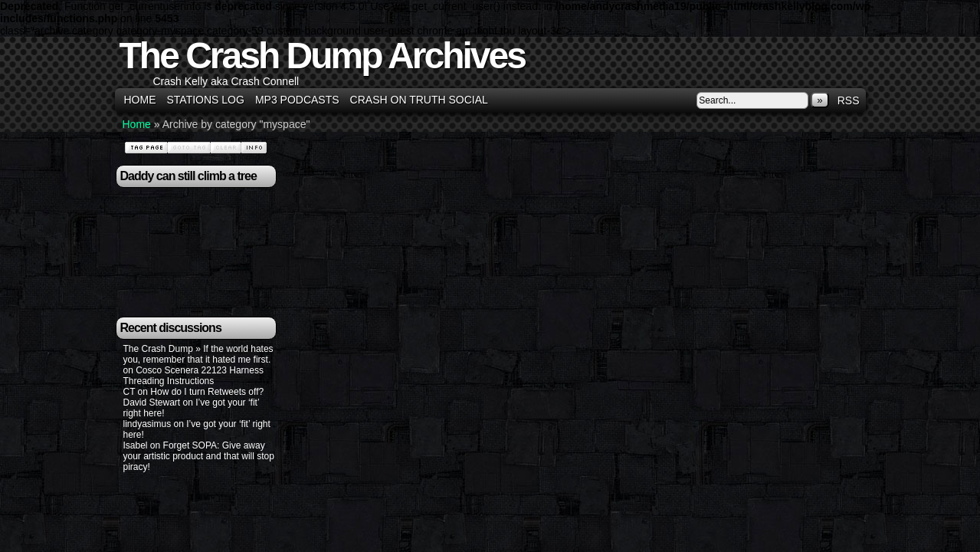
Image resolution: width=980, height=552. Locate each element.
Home (140, 100)
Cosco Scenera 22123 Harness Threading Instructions (193, 376)
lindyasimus (147, 424)
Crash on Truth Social (419, 100)
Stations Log (206, 100)
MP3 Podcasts (297, 100)
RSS (849, 100)
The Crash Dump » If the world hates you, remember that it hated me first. (198, 354)
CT (129, 392)
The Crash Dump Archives (322, 56)
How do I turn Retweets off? (207, 392)
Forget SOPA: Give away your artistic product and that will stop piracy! (199, 456)
